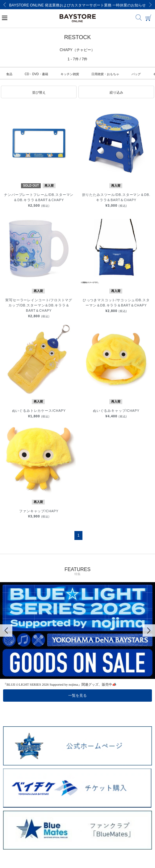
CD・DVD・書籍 (36, 74)
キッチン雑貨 (70, 74)
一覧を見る (77, 696)
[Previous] (5, 5)
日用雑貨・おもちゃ (105, 74)
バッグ (136, 74)
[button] (39, 92)
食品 (9, 74)
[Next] (150, 5)
